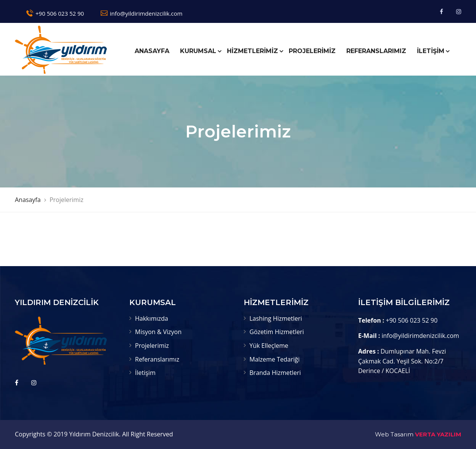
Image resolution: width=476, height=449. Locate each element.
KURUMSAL (198, 51)
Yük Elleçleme (269, 346)
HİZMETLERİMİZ (252, 51)
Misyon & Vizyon (158, 332)
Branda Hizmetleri (275, 373)
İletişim (145, 373)
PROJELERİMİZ (312, 51)
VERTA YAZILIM (438, 434)
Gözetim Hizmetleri (277, 332)
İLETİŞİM (431, 51)
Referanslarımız (157, 359)
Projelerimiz (152, 346)
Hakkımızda (152, 318)
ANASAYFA (152, 51)
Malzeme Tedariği (275, 359)
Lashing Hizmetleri (276, 318)
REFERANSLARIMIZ (376, 51)
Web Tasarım (394, 434)
